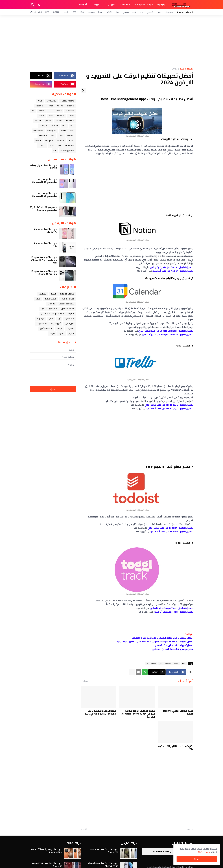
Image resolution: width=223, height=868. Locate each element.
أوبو (142, 12)
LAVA (61, 135)
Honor (50, 106)
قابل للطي (70, 324)
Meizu (38, 121)
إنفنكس (109, 12)
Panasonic (38, 130)
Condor (55, 126)
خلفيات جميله (50, 299)
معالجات (71, 328)
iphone (48, 121)
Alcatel (59, 121)
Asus (51, 116)
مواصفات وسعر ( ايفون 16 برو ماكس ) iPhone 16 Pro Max (44, 260)
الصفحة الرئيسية (186, 69)
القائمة (126, 4)
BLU (72, 126)
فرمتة (53, 294)
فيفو (134, 12)
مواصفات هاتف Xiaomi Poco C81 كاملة (104, 851)
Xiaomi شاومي (67, 101)
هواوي (126, 12)
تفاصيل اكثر (205, 852)
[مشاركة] (83, 90)
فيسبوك (41, 319)
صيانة (52, 333)
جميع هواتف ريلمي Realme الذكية (178, 712)
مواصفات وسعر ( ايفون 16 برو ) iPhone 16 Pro (44, 272)
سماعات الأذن (46, 328)
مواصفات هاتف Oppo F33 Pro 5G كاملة (47, 865)
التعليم (71, 333)
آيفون (159, 12)
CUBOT (42, 145)
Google (43, 126)
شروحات (83, 4)
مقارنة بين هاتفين (49, 309)
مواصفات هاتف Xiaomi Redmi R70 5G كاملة (103, 865)
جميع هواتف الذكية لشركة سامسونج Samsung (43, 209)
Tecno (71, 116)
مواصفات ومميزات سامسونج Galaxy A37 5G (45, 181)
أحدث (189, 829)
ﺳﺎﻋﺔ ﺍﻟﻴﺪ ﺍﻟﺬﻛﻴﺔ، (67, 304)
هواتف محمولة (145, 4)
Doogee (49, 140)
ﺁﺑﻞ (59, 319)
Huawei (71, 106)
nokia (41, 111)
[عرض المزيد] (132, 672)
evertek (61, 140)
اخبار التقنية (69, 319)
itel (55, 150)
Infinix (59, 111)
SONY (42, 116)
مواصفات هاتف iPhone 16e (45, 245)
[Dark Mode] (39, 5)
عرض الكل (85, 681)
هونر (117, 12)
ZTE (74, 12)
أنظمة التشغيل (68, 309)
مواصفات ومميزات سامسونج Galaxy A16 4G (45, 195)
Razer (38, 140)
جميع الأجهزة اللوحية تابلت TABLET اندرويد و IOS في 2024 (100, 712)
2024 (175, 69)
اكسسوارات (42, 324)
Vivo (40, 101)
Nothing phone (67, 150)
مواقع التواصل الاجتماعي (53, 314)
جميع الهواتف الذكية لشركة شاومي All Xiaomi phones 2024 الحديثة (138, 714)
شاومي (150, 12)
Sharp (71, 140)
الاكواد (71, 314)
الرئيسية (162, 4)
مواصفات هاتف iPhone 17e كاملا (45, 231)
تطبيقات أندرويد (151, 664)
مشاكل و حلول (67, 299)
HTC (47, 12)
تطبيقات (96, 4)
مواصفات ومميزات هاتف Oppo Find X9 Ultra (47, 851)
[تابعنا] (34, 12)
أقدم (85, 829)
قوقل (82, 12)
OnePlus (56, 12)
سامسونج (169, 12)
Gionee (71, 135)
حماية (62, 333)
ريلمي (67, 12)
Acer (52, 145)
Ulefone (43, 135)
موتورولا (91, 12)
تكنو (40, 12)
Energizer (52, 130)
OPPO (60, 106)
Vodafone (70, 145)
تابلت (38, 299)
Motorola (70, 111)
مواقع (60, 328)
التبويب (111, 4)
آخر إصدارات (56, 324)
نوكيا (100, 12)
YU (59, 145)
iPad (72, 130)
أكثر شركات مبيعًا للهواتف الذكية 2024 (176, 748)
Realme (39, 106)
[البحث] (33, 5)
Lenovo (61, 116)
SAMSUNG (51, 101)
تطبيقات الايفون (165, 664)
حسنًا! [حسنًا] (197, 859)
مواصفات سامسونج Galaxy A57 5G (43, 167)
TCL (53, 135)
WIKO (63, 130)
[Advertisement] (111, 41)
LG (33, 111)
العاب (51, 319)
